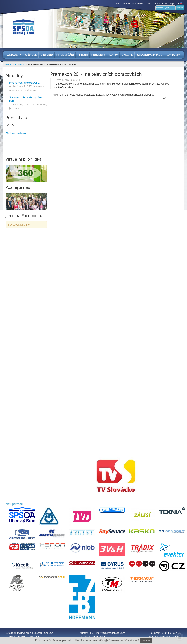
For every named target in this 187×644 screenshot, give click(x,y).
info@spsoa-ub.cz (116, 633)
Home (8, 64)
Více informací (132, 640)
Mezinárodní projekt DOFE (24, 83)
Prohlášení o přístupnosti (93, 637)
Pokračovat (146, 641)
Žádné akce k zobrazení (16, 133)
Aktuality (19, 64)
